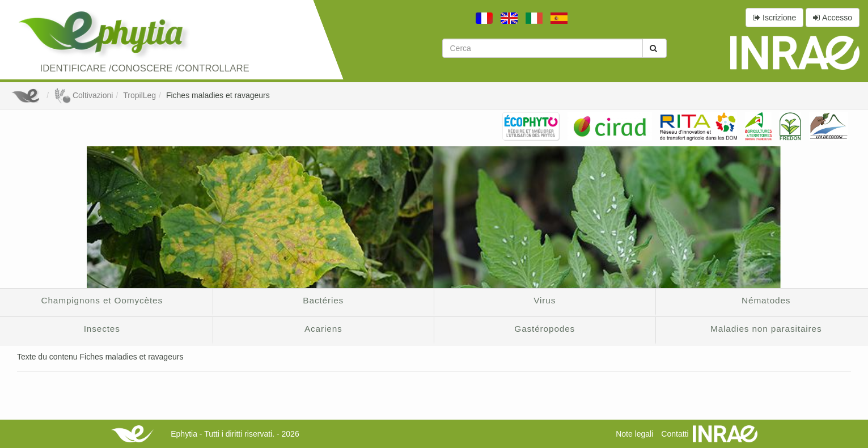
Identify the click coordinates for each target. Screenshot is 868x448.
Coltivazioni (83, 95)
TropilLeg (139, 95)
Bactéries (323, 300)
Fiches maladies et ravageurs (218, 95)
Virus (545, 300)
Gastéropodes (545, 329)
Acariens (323, 329)
